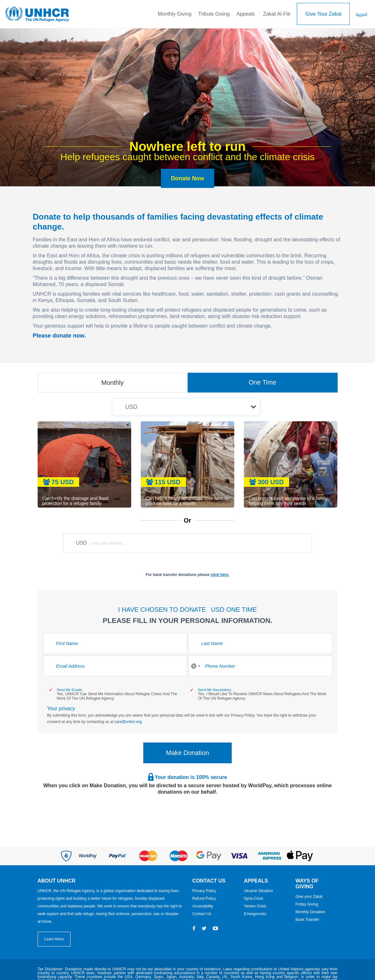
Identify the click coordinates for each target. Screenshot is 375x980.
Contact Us (202, 914)
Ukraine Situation (258, 891)
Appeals (246, 14)
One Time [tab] (262, 382)
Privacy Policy (204, 891)
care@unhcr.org (128, 722)
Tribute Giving (214, 14)
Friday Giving (307, 904)
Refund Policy (204, 898)
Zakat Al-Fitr (277, 14)
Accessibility (203, 906)
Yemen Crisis (255, 906)
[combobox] (195, 666)
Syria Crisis (254, 898)
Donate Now (187, 178)
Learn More (54, 939)
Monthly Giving (175, 14)
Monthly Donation (310, 912)
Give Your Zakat (323, 14)
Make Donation (187, 753)
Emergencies (255, 914)
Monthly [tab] (112, 383)
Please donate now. (59, 336)
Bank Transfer (307, 920)
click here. (220, 575)
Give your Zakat (309, 897)
